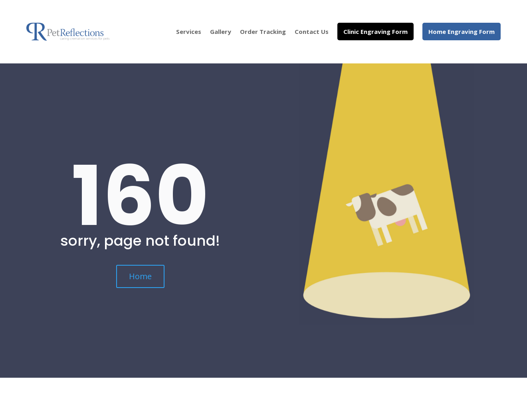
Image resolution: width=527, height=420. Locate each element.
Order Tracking (263, 32)
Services (189, 32)
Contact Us (312, 32)
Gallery (221, 32)
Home (140, 276)
